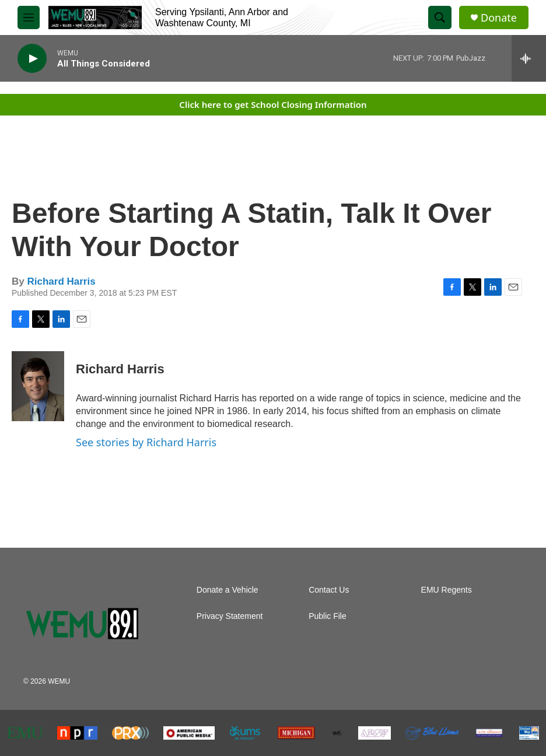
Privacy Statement (230, 616)
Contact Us (329, 590)
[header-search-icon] (440, 17)
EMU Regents (447, 590)
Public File (328, 616)
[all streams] (529, 58)
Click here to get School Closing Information (273, 104)
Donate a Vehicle (228, 590)
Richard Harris (61, 281)
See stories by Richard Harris (146, 442)
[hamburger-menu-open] (29, 17)
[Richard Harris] (38, 386)
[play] (32, 59)
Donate (499, 18)
